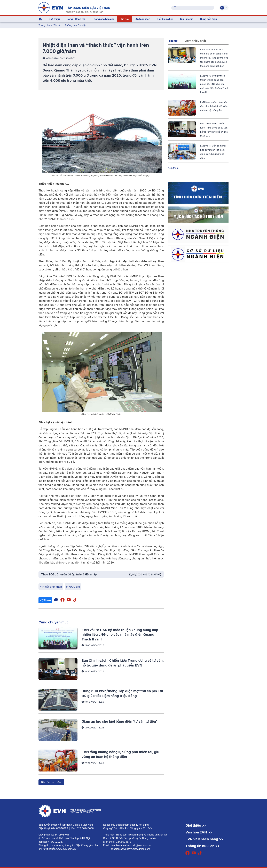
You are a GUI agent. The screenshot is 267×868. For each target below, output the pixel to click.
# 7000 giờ (73, 587)
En (226, 8)
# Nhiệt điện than (51, 587)
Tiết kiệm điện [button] (165, 19)
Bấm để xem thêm (51, 782)
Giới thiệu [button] (54, 19)
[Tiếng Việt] (74, 7)
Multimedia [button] (187, 19)
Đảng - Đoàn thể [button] (76, 19)
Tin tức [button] (125, 19)
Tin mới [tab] (174, 41)
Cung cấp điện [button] (209, 19)
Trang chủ (44, 25)
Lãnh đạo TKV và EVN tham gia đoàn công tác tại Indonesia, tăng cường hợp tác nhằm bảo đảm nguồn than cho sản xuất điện (214, 58)
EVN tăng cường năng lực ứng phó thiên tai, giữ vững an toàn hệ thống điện (214, 106)
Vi (222, 8)
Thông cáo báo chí (103, 19)
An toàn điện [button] (143, 19)
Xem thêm (173, 168)
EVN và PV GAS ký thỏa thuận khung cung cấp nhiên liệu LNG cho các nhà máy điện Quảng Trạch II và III (120, 635)
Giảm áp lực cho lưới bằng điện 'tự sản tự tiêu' (119, 721)
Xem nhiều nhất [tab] (196, 41)
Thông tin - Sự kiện (76, 25)
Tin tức (58, 25)
